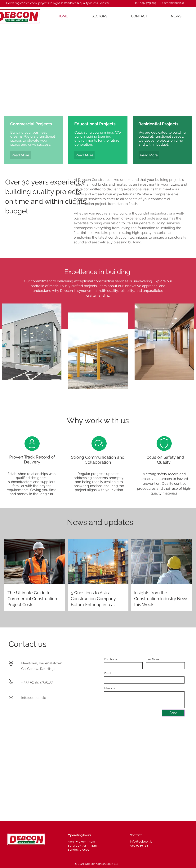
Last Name (153, 659)
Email (107, 673)
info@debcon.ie (174, 3)
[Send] (173, 713)
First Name (111, 659)
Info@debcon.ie (34, 698)
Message (110, 688)
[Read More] (20, 155)
